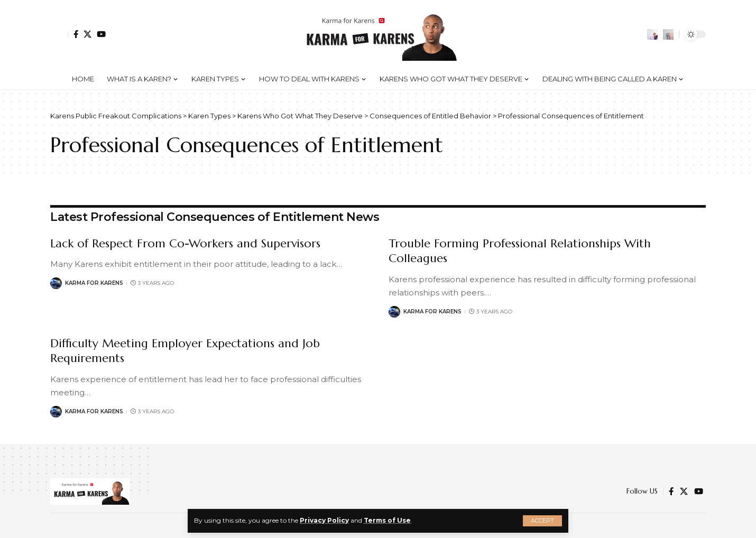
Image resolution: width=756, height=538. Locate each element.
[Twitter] (87, 34)
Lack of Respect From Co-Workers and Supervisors (185, 243)
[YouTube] (101, 34)
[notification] (652, 34)
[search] (668, 34)
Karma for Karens (94, 283)
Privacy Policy (324, 520)
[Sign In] (59, 34)
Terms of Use (387, 520)
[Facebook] (76, 34)
